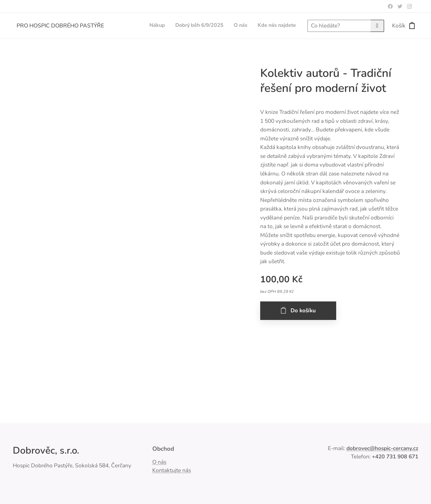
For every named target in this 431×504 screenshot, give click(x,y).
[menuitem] (267, 26)
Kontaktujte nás (172, 470)
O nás (159, 462)
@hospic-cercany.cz (394, 448)
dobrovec (358, 448)
